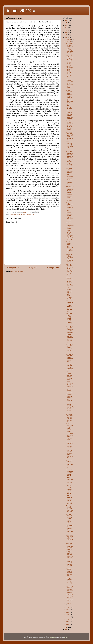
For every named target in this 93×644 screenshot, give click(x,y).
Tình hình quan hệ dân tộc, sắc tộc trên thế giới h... (69, 491)
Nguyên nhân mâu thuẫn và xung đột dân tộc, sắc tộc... (70, 473)
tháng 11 (69, 42)
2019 (66, 33)
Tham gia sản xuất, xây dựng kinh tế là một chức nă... (70, 163)
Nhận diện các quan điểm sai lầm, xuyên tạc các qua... (70, 377)
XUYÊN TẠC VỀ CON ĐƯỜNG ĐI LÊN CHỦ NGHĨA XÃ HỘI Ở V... (70, 258)
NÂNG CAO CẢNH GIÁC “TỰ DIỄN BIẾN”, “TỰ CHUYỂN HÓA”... (70, 83)
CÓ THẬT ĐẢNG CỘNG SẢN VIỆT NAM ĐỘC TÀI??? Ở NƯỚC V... (70, 235)
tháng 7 (68, 610)
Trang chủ (33, 268)
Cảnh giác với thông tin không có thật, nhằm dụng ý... (70, 589)
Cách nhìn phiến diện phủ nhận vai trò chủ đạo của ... (69, 555)
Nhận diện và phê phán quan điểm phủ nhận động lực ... (70, 329)
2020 (66, 30)
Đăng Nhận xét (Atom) (17, 271)
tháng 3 (68, 619)
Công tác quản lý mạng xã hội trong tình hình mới (69, 572)
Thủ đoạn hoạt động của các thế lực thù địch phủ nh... (70, 408)
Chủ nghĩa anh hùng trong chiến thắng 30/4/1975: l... (70, 136)
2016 (66, 627)
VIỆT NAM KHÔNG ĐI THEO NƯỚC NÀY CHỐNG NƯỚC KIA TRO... (70, 105)
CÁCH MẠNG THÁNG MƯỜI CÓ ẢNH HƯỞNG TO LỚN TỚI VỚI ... (70, 388)
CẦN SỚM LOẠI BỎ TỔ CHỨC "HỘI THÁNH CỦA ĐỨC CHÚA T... (69, 48)
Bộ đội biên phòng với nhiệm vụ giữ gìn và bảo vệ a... (69, 155)
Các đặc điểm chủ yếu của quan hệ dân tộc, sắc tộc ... (70, 482)
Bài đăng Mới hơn (13, 268)
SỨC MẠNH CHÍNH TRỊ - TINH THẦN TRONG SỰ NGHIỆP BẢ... (70, 306)
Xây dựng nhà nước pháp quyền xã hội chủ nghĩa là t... (70, 94)
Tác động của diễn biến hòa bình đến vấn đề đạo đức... (70, 509)
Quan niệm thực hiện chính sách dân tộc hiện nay (70, 198)
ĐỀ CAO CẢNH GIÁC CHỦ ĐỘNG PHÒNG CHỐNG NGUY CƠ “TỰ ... (70, 282)
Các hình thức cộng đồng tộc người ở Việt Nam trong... (69, 428)
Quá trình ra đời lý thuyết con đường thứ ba (69, 171)
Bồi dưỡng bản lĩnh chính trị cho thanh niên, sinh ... (69, 146)
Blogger (66, 637)
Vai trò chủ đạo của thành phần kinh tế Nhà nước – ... (70, 546)
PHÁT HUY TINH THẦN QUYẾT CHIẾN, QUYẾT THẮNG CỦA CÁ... (69, 319)
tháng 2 (68, 622)
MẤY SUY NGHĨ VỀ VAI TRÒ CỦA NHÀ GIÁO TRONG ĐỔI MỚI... (70, 294)
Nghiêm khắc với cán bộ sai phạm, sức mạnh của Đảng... (70, 598)
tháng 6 (68, 612)
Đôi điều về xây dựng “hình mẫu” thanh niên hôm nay (70, 116)
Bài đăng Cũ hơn (52, 268)
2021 (66, 28)
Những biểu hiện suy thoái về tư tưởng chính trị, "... (69, 398)
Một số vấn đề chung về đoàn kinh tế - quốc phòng (70, 189)
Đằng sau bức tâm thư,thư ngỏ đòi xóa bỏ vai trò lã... (69, 216)
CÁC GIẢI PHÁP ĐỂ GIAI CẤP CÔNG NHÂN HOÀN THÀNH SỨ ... (69, 71)
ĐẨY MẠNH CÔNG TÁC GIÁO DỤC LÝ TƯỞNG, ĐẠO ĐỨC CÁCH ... (70, 125)
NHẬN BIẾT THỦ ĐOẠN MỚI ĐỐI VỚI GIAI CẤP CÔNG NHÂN (70, 59)
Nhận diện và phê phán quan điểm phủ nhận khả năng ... (70, 338)
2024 (66, 21)
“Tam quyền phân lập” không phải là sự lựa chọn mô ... (70, 581)
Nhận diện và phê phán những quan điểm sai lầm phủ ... (70, 368)
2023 (66, 23)
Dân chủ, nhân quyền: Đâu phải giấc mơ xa (70, 225)
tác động (33, 215)
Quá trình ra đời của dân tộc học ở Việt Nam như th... (69, 464)
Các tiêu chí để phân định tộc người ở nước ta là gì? (69, 454)
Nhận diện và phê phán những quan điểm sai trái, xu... (70, 348)
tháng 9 (68, 607)
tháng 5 (68, 614)
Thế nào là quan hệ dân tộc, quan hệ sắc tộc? (69, 501)
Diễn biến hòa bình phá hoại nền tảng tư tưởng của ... (70, 529)
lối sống (28, 215)
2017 (66, 37)
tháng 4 (68, 617)
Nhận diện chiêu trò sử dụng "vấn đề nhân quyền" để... (69, 519)
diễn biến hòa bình (15, 215)
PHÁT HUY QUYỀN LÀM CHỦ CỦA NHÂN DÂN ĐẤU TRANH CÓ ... (69, 270)
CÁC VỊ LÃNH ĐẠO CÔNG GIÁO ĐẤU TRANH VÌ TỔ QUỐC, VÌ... (70, 247)
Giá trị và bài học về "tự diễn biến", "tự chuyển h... (70, 538)
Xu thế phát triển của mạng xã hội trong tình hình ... (70, 563)
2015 (66, 629)
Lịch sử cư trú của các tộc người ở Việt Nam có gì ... (70, 437)
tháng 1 (68, 624)
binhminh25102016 (21, 11)
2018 (66, 35)
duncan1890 (53, 637)
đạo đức (23, 215)
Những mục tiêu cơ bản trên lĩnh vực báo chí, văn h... (70, 418)
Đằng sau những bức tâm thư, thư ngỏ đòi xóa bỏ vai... (70, 207)
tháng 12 (69, 39)
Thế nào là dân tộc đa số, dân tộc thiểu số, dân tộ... (70, 445)
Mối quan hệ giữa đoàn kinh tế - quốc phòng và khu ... (69, 180)
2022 (66, 25)
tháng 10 (69, 603)
